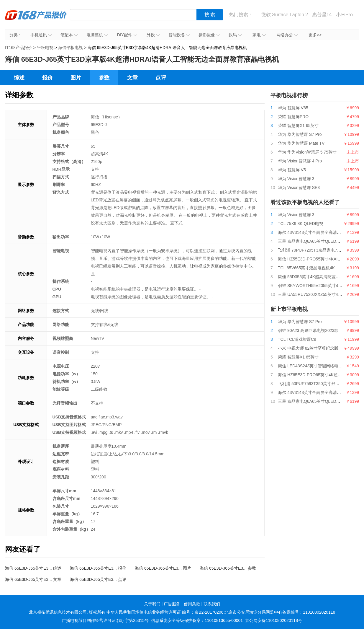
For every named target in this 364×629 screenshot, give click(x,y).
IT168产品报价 (36, 19)
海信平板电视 (70, 48)
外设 (153, 35)
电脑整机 (97, 35)
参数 (104, 78)
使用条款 (192, 604)
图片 (76, 78)
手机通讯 (41, 35)
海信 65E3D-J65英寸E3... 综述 (33, 568)
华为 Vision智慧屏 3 (296, 179)
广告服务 (172, 604)
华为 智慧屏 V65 (293, 108)
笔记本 (69, 35)
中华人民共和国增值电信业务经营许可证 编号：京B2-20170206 (165, 612)
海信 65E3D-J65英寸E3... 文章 (33, 579)
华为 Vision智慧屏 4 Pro (300, 161)
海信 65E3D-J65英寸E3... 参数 (228, 568)
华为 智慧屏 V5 (292, 170)
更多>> (315, 35)
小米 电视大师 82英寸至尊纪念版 (308, 348)
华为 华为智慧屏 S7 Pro (300, 134)
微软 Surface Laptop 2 (285, 15)
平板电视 (45, 48)
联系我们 (212, 604)
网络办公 (287, 35)
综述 (19, 78)
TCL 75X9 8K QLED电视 (301, 224)
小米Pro (344, 15)
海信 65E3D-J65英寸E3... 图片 (163, 568)
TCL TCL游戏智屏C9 (297, 339)
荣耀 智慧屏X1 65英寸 (298, 126)
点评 (161, 78)
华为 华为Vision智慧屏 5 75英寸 (307, 152)
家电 (259, 35)
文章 (132, 78)
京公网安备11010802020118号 (274, 620)
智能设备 (179, 35)
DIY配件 (127, 35)
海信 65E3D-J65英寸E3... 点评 (98, 579)
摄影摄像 (209, 35)
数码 (235, 35)
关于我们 (152, 604)
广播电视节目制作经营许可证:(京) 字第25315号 (105, 620)
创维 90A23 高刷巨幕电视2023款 (308, 330)
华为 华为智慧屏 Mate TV (301, 143)
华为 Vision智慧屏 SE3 (299, 188)
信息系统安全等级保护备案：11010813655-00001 (197, 620)
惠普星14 (322, 15)
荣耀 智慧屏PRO (293, 117)
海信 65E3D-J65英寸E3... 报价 (98, 568)
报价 (47, 78)
